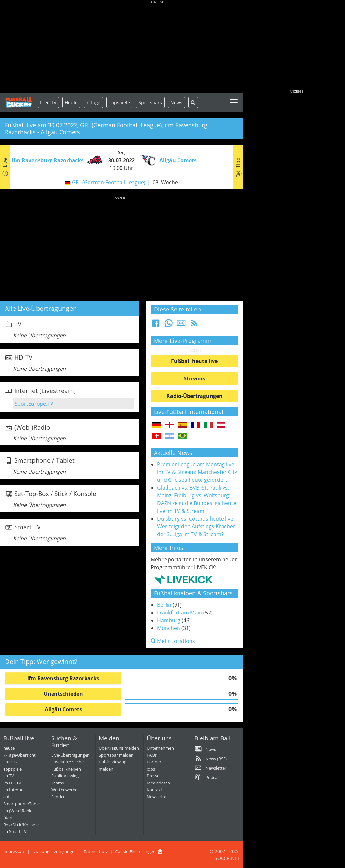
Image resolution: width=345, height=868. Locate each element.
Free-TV (48, 102)
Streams (194, 378)
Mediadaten (158, 783)
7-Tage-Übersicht (19, 755)
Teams (57, 783)
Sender (58, 797)
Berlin (164, 605)
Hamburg (169, 620)
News (176, 102)
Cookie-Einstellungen (135, 851)
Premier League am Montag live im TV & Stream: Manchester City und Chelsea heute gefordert (197, 472)
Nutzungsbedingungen (55, 851)
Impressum (14, 851)
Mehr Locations (173, 641)
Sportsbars (150, 102)
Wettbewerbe (64, 790)
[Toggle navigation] (234, 102)
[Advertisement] (157, 47)
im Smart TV (15, 831)
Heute (71, 102)
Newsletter (157, 797)
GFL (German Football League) (109, 182)
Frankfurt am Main (180, 613)
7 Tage (93, 102)
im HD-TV (12, 783)
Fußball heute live (194, 361)
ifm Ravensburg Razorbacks (63, 678)
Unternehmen (160, 748)
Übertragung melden (119, 748)
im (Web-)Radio (18, 811)
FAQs (152, 755)
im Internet (14, 790)
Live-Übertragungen (70, 755)
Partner (154, 762)
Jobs (151, 769)
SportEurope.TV (34, 404)
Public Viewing (65, 776)
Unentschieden (63, 694)
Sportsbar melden (116, 755)
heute (9, 748)
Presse (153, 776)
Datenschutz (96, 851)
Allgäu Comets (63, 709)
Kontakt (155, 790)
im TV (9, 776)
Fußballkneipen (66, 769)
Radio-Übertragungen (195, 396)
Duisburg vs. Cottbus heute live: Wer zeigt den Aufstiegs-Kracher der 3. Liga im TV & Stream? (196, 526)
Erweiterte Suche (67, 762)
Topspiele (12, 769)
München (169, 628)
